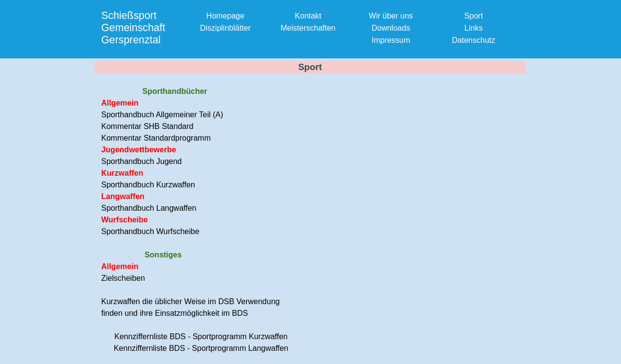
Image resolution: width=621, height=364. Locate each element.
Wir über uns (391, 16)
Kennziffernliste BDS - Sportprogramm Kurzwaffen (201, 337)
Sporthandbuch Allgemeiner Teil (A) (162, 115)
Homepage (225, 16)
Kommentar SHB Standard (147, 126)
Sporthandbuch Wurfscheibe (150, 231)
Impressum (391, 40)
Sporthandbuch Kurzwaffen (148, 185)
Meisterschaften (308, 28)
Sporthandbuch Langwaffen (149, 208)
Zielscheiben (123, 278)
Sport (474, 16)
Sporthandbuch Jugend (141, 161)
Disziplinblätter (225, 28)
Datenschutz (474, 40)
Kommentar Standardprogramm (156, 138)
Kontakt (308, 16)
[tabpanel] (201, 220)
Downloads (391, 28)
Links (473, 28)
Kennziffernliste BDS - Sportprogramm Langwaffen (201, 348)
